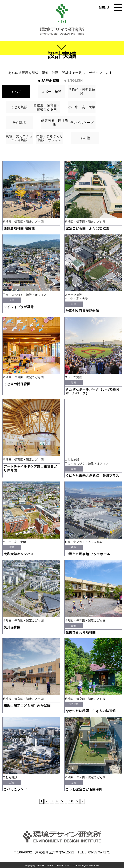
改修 (74, 547)
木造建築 (74, 704)
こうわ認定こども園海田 (84, 789)
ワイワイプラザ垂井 (19, 307)
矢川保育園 (12, 627)
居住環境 (19, 123)
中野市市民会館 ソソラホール (88, 554)
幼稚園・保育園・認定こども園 (47, 107)
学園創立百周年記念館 (82, 311)
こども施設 (19, 107)
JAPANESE (50, 81)
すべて (16, 92)
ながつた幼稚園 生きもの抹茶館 (91, 711)
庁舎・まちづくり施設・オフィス (50, 138)
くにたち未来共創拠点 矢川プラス (92, 476)
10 (71, 801)
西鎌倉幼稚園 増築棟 (19, 228)
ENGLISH (75, 81)
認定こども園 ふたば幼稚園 (87, 228)
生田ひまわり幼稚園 (81, 632)
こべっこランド (15, 789)
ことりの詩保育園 (17, 384)
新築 (12, 300)
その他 (85, 138)
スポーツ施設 (51, 92)
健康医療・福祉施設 (54, 123)
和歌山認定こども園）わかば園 (27, 706)
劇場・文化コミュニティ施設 (19, 138)
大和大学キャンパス (19, 554)
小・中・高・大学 (82, 107)
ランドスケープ (82, 123)
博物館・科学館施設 (82, 92)
